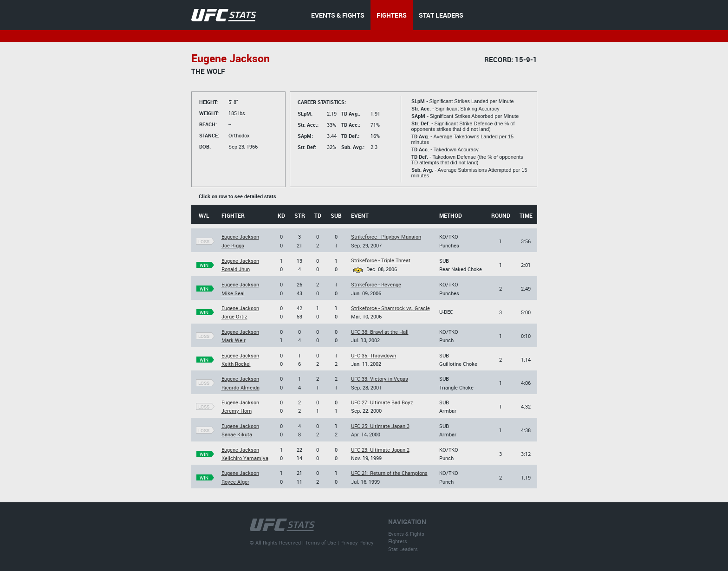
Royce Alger (235, 482)
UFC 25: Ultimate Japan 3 (380, 426)
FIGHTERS (392, 15)
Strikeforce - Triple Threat (381, 260)
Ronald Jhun (236, 269)
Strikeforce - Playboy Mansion (386, 237)
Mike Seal (233, 293)
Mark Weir (234, 340)
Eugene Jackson (240, 237)
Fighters (398, 541)
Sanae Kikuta (237, 434)
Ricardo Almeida (240, 387)
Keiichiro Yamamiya (245, 458)
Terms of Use (321, 542)
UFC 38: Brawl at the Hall (380, 332)
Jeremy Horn (237, 411)
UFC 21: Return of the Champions (389, 473)
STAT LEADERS (441, 15)
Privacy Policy (357, 542)
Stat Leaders (403, 549)
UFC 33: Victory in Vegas (380, 379)
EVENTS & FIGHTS (338, 15)
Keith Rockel (236, 364)
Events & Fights (406, 534)
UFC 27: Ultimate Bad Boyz (382, 402)
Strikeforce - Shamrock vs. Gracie (390, 308)
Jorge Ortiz (234, 316)
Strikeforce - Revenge (376, 284)
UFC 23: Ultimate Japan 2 (380, 450)
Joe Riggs (233, 245)
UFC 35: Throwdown (374, 355)
